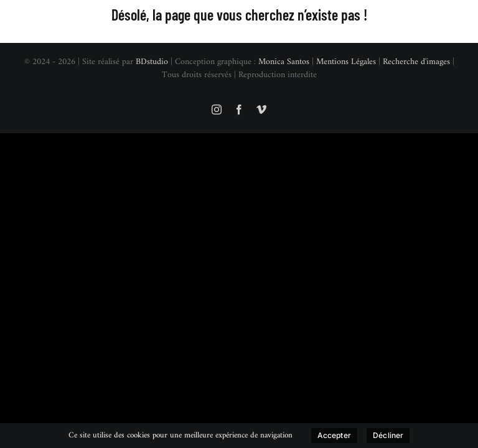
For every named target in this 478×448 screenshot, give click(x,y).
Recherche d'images (416, 62)
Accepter (334, 435)
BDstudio (152, 62)
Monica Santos (284, 62)
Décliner (388, 435)
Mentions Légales (346, 62)
